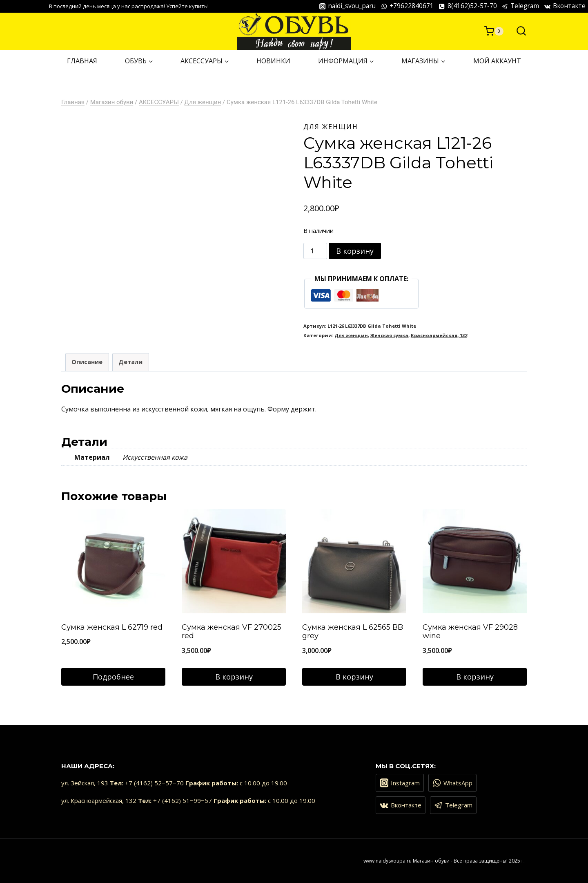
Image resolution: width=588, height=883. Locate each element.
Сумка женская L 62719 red (112, 627)
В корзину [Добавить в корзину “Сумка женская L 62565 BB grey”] (354, 677)
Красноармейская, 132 (439, 335)
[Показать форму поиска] (517, 31)
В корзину (355, 251)
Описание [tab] (87, 362)
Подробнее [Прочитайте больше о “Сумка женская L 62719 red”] (113, 677)
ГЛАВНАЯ (82, 61)
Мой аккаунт (497, 61)
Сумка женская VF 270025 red (232, 632)
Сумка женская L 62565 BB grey (353, 632)
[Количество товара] (315, 251)
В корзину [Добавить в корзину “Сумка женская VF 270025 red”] (234, 677)
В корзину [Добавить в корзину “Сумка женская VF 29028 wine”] (475, 677)
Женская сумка (389, 335)
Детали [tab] (130, 362)
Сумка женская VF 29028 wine (470, 632)
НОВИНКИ (273, 61)
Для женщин (331, 127)
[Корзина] (494, 31)
